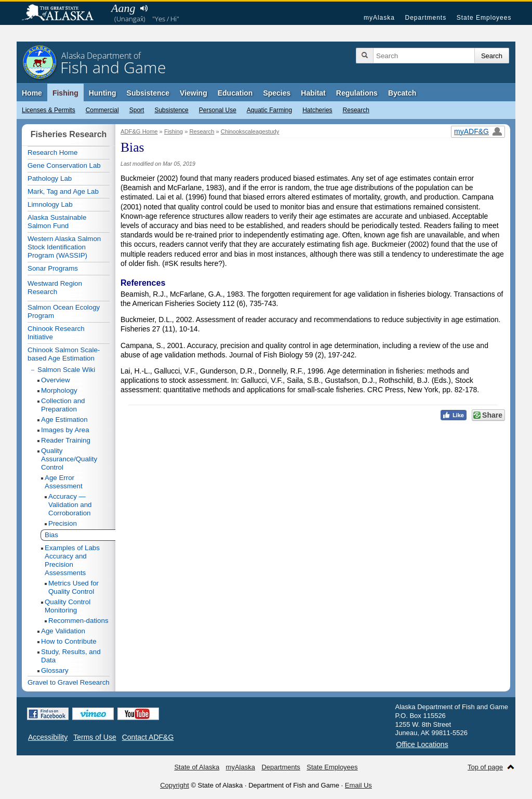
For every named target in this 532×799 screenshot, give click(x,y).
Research (356, 110)
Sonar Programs (53, 268)
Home (32, 93)
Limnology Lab (50, 204)
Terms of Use (95, 737)
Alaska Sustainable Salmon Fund (57, 222)
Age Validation (63, 631)
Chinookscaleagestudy (250, 131)
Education (235, 93)
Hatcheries (317, 110)
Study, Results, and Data (71, 656)
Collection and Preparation (63, 405)
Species (277, 93)
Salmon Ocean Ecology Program (64, 311)
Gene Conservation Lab (64, 165)
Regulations (357, 93)
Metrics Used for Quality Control (74, 587)
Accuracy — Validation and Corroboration (70, 505)
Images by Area (65, 430)
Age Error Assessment (64, 482)
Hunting (103, 93)
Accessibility (48, 737)
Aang (123, 8)
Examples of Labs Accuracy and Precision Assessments (72, 560)
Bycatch (402, 93)
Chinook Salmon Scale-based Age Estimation (64, 354)
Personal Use (218, 110)
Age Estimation (64, 420)
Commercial (102, 110)
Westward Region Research (55, 288)
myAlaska (379, 18)
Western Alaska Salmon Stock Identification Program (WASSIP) (64, 247)
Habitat (313, 93)
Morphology (59, 390)
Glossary (55, 670)
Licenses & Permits (49, 110)
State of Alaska (63, 14)
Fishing (65, 93)
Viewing (194, 93)
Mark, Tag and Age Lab (63, 191)
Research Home (52, 152)
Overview (56, 380)
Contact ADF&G (148, 737)
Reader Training (66, 440)
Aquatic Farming (269, 110)
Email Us (358, 785)
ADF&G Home (139, 131)
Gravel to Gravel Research (69, 682)
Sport (137, 110)
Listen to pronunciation (144, 8)
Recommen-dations (78, 621)
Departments (425, 18)
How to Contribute (69, 641)
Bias (51, 535)
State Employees (484, 18)
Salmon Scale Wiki (66, 370)
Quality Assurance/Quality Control (69, 459)
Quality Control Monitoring (68, 606)
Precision (63, 523)
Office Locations (422, 744)
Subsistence (171, 110)
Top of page (485, 767)
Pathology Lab (50, 178)
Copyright (175, 785)
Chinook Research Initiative (56, 333)
